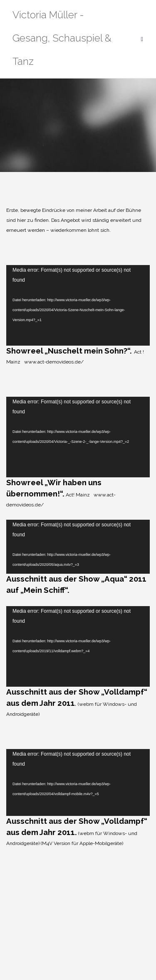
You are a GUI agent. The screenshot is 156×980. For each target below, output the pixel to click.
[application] (78, 305)
